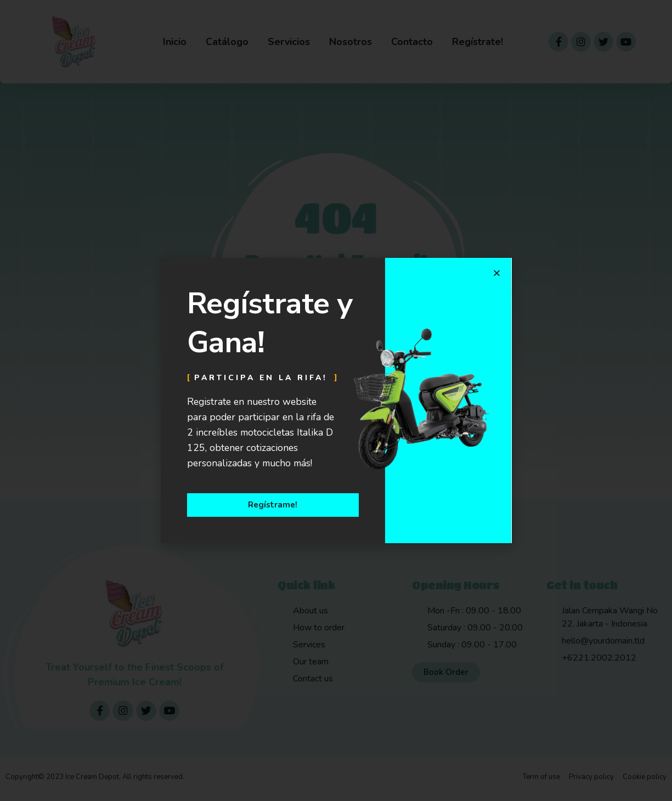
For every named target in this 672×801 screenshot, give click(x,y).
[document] (336, 400)
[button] (497, 273)
